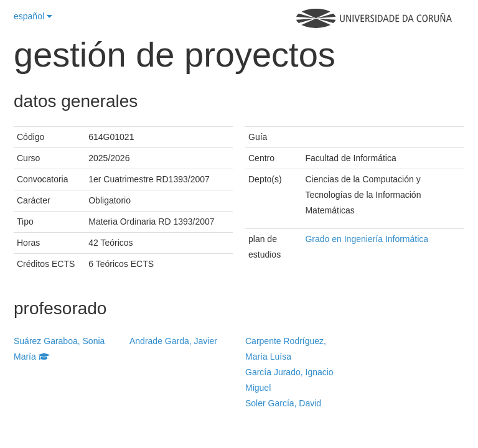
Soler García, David (283, 403)
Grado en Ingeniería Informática (367, 239)
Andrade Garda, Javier (173, 341)
